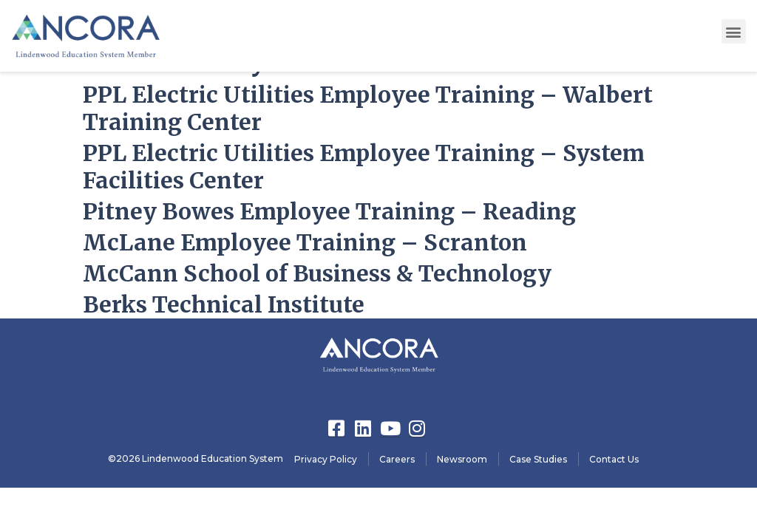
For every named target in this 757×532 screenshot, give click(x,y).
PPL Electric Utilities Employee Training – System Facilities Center (364, 167)
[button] (734, 31)
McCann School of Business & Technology (317, 273)
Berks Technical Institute (224, 304)
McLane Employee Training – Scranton (305, 242)
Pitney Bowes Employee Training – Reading (329, 211)
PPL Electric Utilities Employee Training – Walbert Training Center (368, 108)
